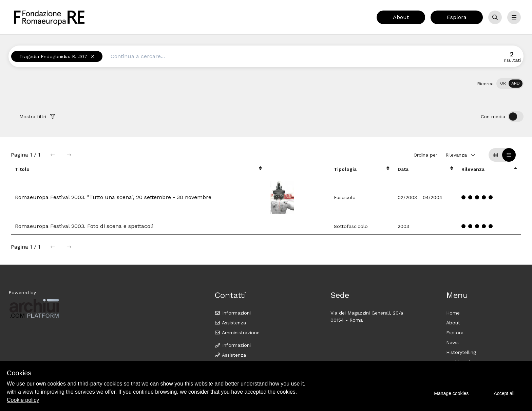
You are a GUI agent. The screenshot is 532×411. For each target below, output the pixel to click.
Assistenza (230, 323)
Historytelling (461, 352)
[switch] (510, 84)
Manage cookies (451, 393)
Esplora (457, 17)
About (401, 17)
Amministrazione (237, 333)
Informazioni (233, 313)
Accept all (504, 393)
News (452, 342)
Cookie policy (23, 400)
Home (453, 313)
